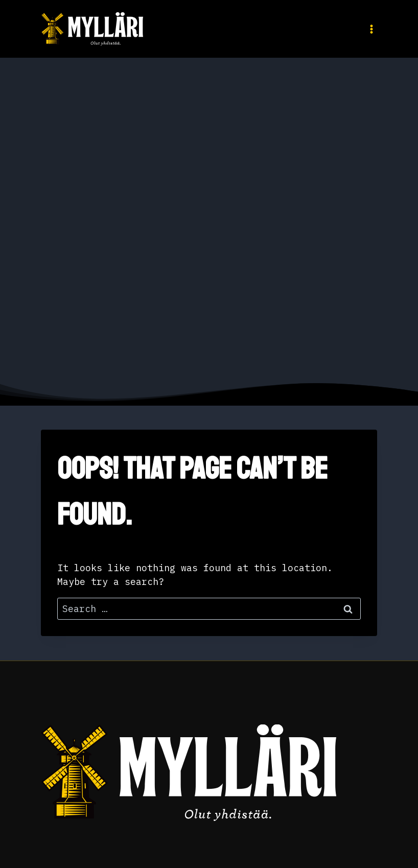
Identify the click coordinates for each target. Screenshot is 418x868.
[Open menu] (369, 29)
